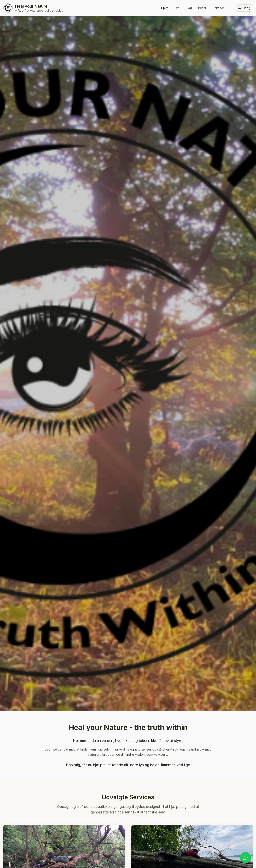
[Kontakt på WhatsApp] (246, 858)
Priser (202, 8)
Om (177, 8)
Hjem (165, 8)
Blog (189, 8)
